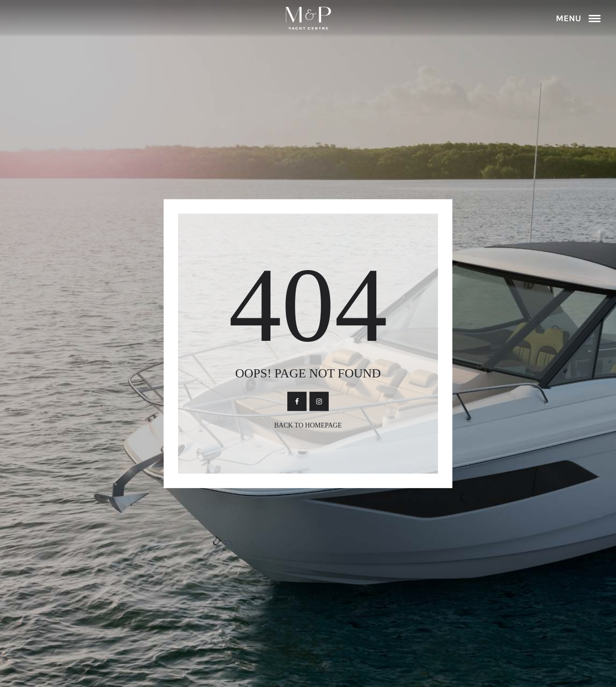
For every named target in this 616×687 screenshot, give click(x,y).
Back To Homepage (308, 425)
